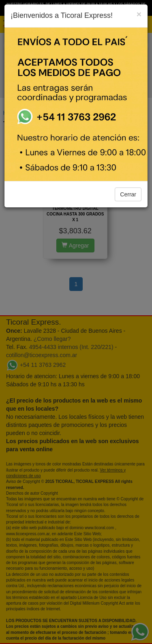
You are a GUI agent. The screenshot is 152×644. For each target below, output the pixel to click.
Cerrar (128, 194)
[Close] (139, 14)
